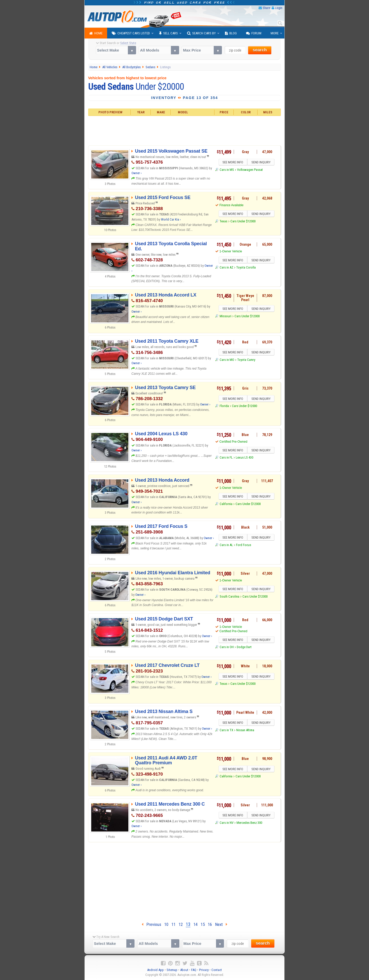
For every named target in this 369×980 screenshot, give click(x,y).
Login (279, 8)
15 (203, 924)
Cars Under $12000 (243, 222)
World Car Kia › (171, 219)
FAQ (194, 970)
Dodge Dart (244, 648)
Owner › (137, 173)
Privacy (204, 970)
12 (181, 924)
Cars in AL (226, 546)
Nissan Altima (245, 731)
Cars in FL (226, 458)
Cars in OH (227, 648)
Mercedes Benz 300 (249, 823)
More (275, 33)
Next (221, 924)
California (226, 505)
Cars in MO (227, 360)
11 (173, 924)
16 (210, 924)
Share (266, 8)
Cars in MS (227, 170)
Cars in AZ (226, 268)
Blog (231, 33)
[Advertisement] (185, 130)
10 (166, 924)
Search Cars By (201, 33)
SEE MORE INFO (232, 163)
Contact (217, 970)
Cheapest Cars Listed (131, 33)
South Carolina (229, 597)
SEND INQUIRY (261, 163)
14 (196, 924)
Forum (254, 33)
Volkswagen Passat (250, 170)
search (260, 50)
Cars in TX (226, 731)
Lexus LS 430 (244, 458)
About (184, 970)
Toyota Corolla (246, 268)
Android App (155, 970)
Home (96, 33)
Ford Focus (244, 546)
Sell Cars (168, 33)
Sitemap (172, 970)
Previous (151, 924)
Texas (223, 222)
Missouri (225, 317)
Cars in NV (227, 823)
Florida (224, 407)
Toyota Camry (246, 360)
